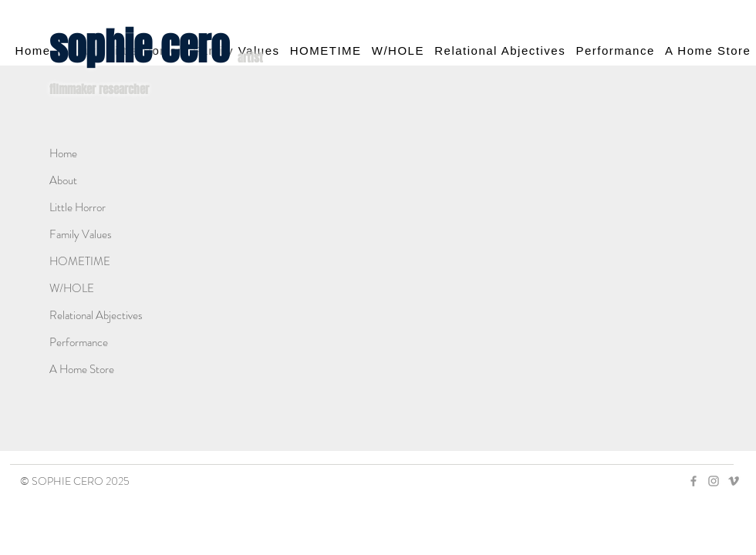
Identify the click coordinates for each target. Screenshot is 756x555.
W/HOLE (72, 288)
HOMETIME (80, 261)
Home (63, 153)
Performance (79, 342)
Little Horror (78, 207)
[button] (500, 50)
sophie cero (143, 47)
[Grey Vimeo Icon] (734, 481)
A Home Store (82, 369)
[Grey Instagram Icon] (714, 481)
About (63, 180)
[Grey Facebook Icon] (694, 481)
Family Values (81, 234)
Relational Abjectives (96, 315)
